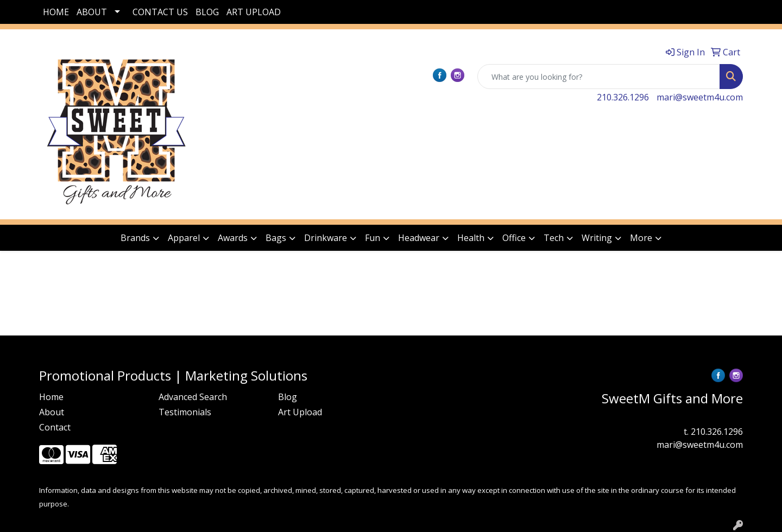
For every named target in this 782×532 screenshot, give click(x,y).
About (52, 412)
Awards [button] (233, 238)
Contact (55, 427)
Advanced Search (193, 397)
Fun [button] (373, 238)
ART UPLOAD (254, 12)
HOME (56, 12)
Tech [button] (554, 238)
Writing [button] (597, 238)
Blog (288, 397)
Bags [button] (276, 238)
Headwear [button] (419, 238)
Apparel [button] (184, 238)
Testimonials (185, 412)
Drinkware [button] (326, 238)
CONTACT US (160, 12)
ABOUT (92, 12)
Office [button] (514, 238)
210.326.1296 (623, 97)
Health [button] (471, 238)
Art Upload (300, 412)
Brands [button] (135, 238)
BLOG (207, 12)
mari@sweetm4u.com (700, 97)
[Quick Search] (599, 77)
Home (51, 397)
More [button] (641, 238)
